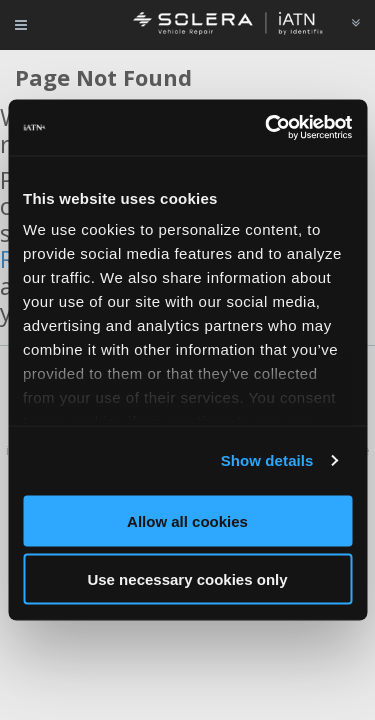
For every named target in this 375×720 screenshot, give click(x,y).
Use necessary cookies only (187, 579)
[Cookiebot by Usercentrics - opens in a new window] (267, 128)
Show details (267, 460)
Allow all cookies (187, 520)
